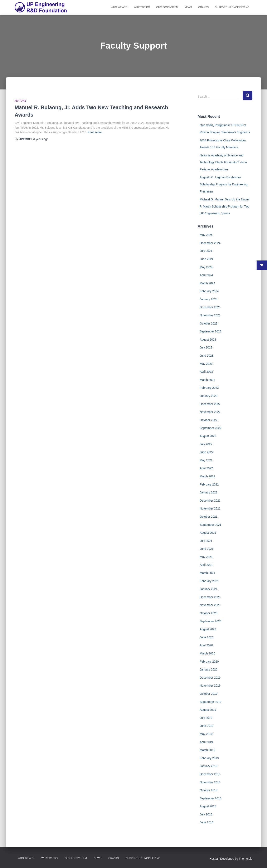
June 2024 (207, 259)
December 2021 (210, 501)
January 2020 (209, 669)
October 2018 (209, 790)
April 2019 (206, 742)
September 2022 (211, 428)
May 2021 (206, 557)
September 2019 (211, 702)
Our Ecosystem (167, 7)
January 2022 (209, 492)
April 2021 (206, 565)
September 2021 (211, 525)
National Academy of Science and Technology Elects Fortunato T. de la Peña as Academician (223, 162)
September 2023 (211, 331)
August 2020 (208, 629)
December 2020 (210, 597)
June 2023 (207, 356)
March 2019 (208, 750)
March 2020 (208, 653)
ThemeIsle (246, 859)
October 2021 (209, 517)
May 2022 (206, 460)
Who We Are (119, 7)
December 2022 (210, 404)
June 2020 (207, 637)
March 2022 (208, 476)
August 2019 (208, 710)
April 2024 (206, 275)
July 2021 (206, 541)
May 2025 (206, 235)
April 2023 (206, 372)
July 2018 (206, 814)
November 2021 (210, 508)
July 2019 (206, 718)
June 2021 (207, 549)
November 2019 (210, 686)
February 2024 (209, 291)
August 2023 (208, 340)
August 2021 (208, 533)
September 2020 (211, 621)
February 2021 (209, 581)
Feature (20, 101)
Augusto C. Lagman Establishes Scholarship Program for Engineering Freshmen (224, 184)
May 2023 (206, 364)
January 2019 (209, 766)
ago (41, 139)
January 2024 (209, 299)
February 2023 (209, 388)
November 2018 (210, 782)
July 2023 (206, 347)
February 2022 (209, 484)
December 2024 (210, 243)
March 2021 (208, 573)
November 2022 (210, 412)
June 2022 (207, 452)
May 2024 (206, 267)
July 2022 (206, 444)
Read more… (96, 132)
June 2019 (207, 726)
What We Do (142, 7)
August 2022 (208, 436)
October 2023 (209, 323)
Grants (203, 7)
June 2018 (207, 822)
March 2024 (208, 283)
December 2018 (210, 774)
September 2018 (211, 798)
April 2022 (206, 468)
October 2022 (209, 420)
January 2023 (209, 396)
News (188, 7)
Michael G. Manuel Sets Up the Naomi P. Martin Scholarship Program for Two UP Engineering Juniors (225, 206)
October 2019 (209, 694)
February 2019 (209, 758)
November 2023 (210, 315)
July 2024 (206, 251)
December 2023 (210, 307)
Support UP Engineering (232, 7)
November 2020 (210, 605)
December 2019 (210, 678)
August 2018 (208, 806)
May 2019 (206, 734)
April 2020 (206, 645)
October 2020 (209, 613)
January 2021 (209, 589)
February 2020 (209, 662)
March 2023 (208, 380)
